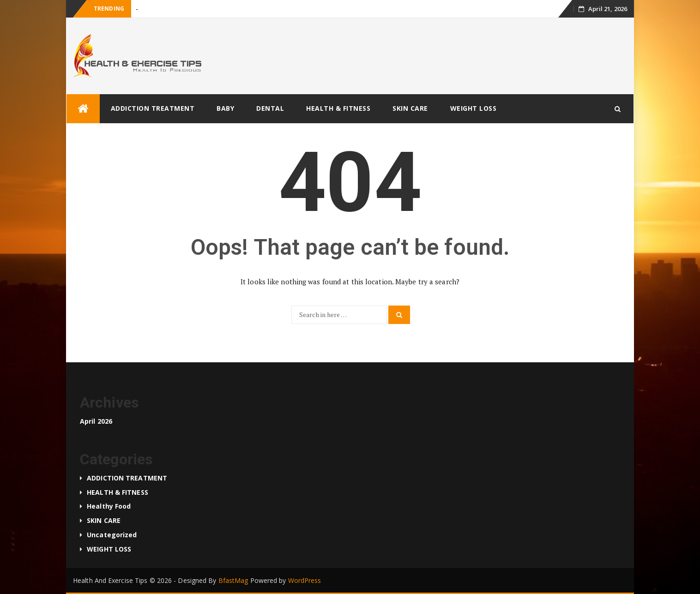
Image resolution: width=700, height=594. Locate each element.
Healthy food (109, 506)
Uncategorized (112, 535)
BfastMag (233, 580)
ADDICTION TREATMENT (153, 108)
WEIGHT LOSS (474, 108)
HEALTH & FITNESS (338, 108)
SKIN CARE (410, 108)
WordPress (305, 580)
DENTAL (270, 108)
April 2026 (96, 421)
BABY (225, 108)
